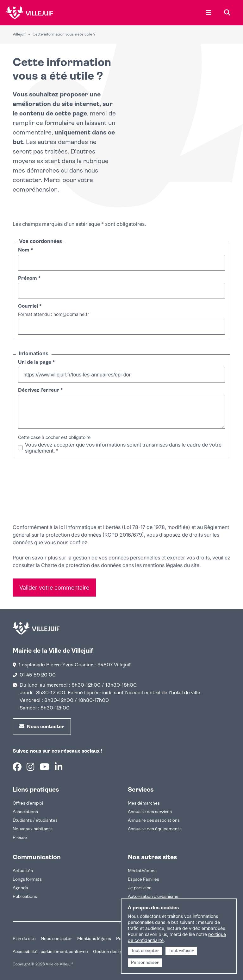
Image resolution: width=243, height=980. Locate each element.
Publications (25, 897)
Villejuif (19, 35)
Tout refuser (181, 951)
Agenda (20, 888)
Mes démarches (144, 804)
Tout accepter (145, 951)
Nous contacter (56, 939)
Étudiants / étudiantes (35, 821)
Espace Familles (143, 880)
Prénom (29, 278)
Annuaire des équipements (155, 829)
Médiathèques (142, 871)
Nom (25, 250)
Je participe (140, 888)
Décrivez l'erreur (40, 390)
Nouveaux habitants (33, 829)
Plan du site (24, 939)
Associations (25, 812)
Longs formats (27, 880)
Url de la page (36, 363)
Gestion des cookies (113, 952)
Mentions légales (94, 939)
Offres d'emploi (28, 804)
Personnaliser (145, 963)
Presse (20, 838)
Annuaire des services (150, 812)
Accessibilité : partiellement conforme (50, 952)
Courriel (30, 306)
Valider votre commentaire (54, 588)
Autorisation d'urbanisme (153, 897)
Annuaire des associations (154, 821)
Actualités (23, 871)
